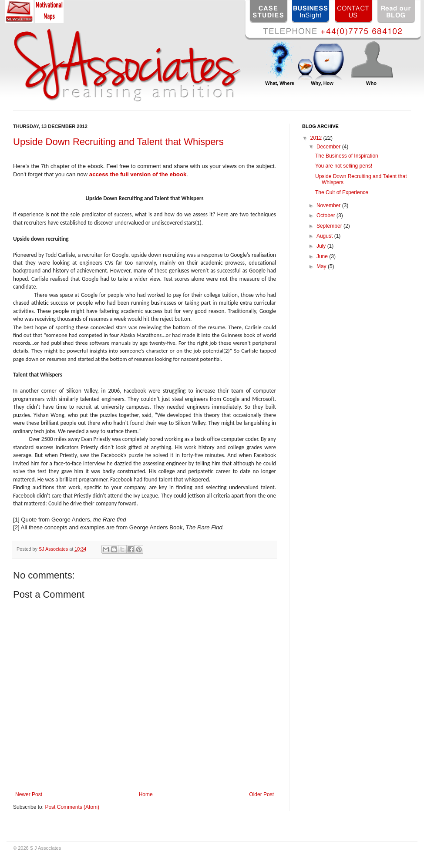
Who (371, 83)
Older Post (261, 794)
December (329, 147)
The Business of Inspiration (347, 156)
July (322, 246)
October (326, 215)
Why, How (322, 83)
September (330, 226)
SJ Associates (54, 549)
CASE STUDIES (269, 12)
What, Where (280, 83)
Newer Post (29, 794)
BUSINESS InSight (311, 12)
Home (146, 794)
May (322, 266)
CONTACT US (354, 12)
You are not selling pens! (344, 166)
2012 (317, 138)
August (325, 236)
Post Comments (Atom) (72, 807)
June (323, 256)
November (329, 205)
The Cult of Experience (342, 192)
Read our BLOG (397, 12)
